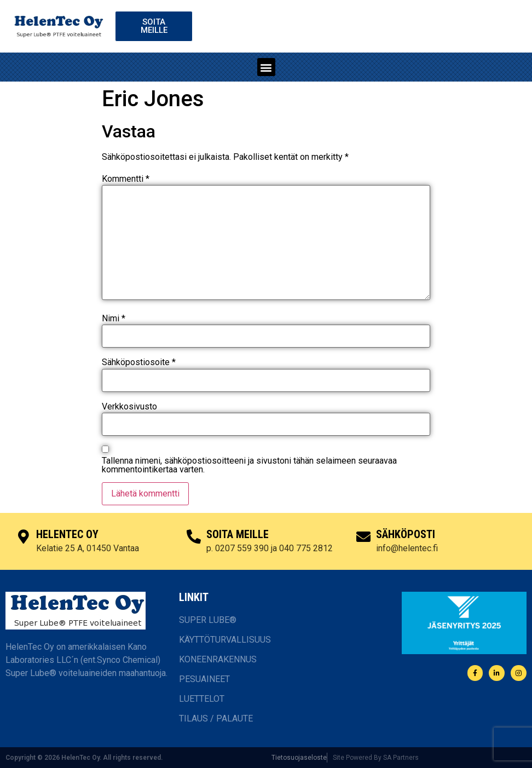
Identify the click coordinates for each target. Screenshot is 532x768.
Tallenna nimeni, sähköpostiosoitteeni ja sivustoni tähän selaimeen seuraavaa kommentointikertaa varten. (249, 465)
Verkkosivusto (129, 407)
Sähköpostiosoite (139, 362)
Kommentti (126, 179)
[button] (266, 67)
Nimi (114, 319)
